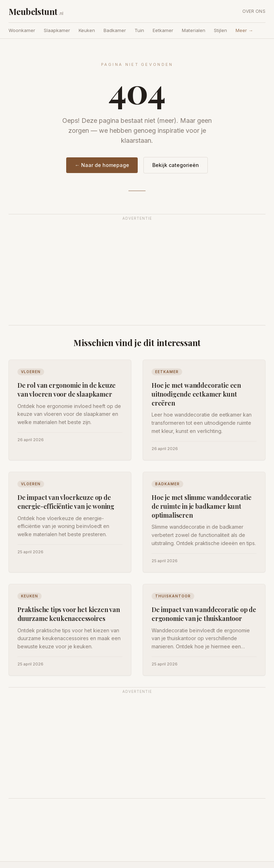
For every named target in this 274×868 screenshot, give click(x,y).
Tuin (139, 30)
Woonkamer (22, 30)
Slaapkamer (57, 30)
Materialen (194, 30)
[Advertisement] (137, 274)
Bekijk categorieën (176, 165)
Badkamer (115, 30)
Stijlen (220, 30)
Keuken (87, 30)
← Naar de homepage (102, 165)
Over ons (254, 11)
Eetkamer (163, 30)
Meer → (244, 30)
